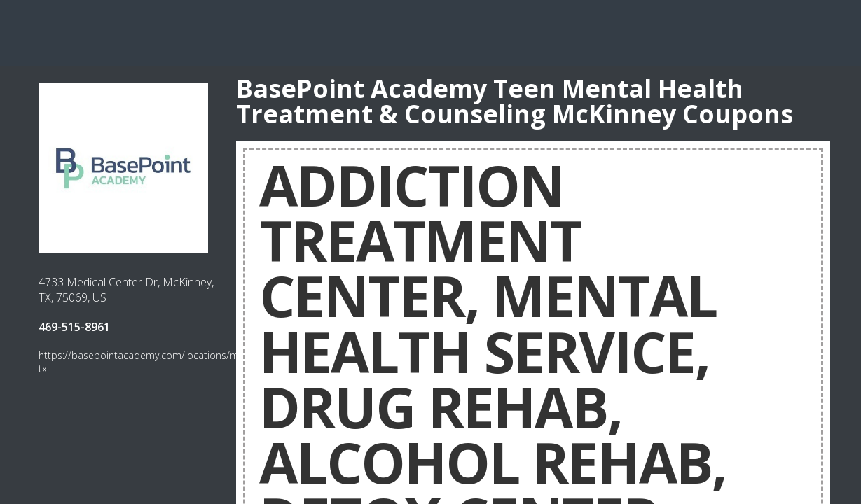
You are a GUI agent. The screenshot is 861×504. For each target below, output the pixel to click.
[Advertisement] (431, 31)
